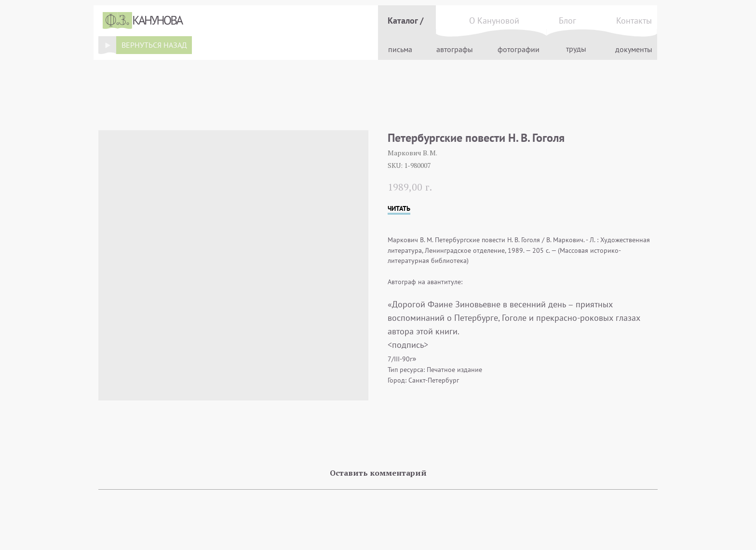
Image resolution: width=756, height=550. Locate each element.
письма (400, 49)
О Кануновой (494, 21)
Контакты (634, 21)
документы (634, 49)
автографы (455, 49)
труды (576, 49)
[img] (107, 45)
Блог (567, 21)
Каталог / (405, 21)
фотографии (519, 49)
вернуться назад (154, 45)
